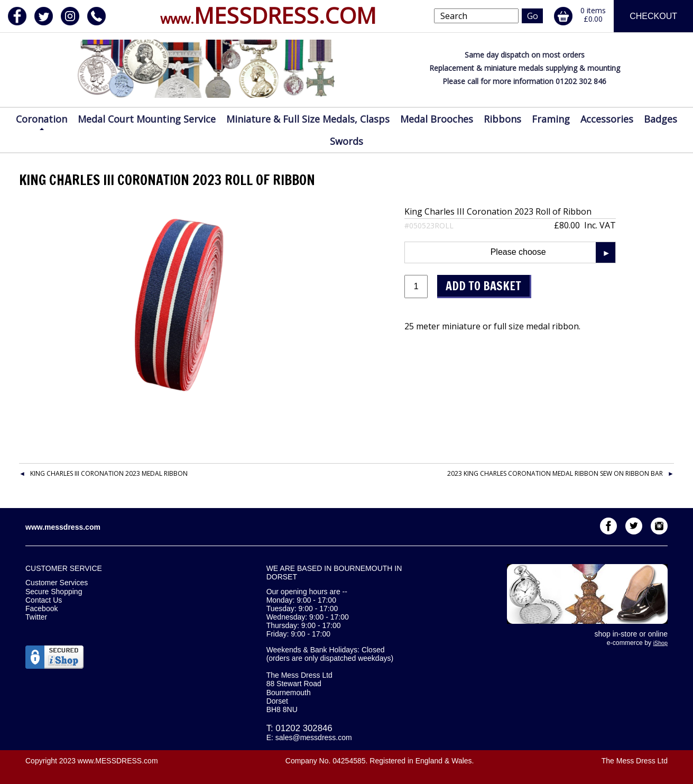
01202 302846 (304, 728)
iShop (660, 643)
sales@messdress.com (314, 737)
